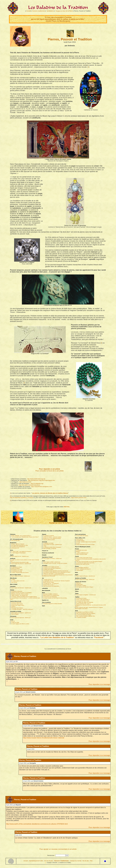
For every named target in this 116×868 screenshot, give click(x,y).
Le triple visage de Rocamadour (18, 553)
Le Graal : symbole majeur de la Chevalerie (86, 542)
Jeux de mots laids (15, 541)
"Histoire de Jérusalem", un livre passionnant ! (54, 574)
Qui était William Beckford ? (82, 568)
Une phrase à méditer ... (82, 586)
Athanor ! (78, 552)
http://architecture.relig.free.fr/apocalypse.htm (42, 480)
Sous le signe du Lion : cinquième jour (20, 556)
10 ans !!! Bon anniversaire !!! (83, 600)
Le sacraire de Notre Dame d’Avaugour (52, 547)
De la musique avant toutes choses (84, 558)
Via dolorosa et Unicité (81, 598)
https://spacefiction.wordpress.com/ (42, 487)
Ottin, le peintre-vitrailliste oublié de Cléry (85, 616)
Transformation (80, 570)
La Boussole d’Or (15, 548)
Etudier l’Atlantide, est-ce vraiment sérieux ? (21, 536)
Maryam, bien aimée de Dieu (83, 564)
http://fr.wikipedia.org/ (37, 483)
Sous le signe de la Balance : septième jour (21, 613)
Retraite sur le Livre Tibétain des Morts (52, 538)
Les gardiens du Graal (48, 543)
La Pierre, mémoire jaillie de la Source (20, 573)
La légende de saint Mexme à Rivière (85, 612)
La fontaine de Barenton (17, 591)
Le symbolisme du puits (17, 571)
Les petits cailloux (80, 541)
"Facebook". (99, 637)
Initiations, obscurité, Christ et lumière (20, 594)
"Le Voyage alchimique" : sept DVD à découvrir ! (22, 609)
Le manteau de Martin (81, 617)
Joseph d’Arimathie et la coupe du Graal (85, 545)
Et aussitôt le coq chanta (17, 570)
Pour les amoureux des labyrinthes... (51, 586)
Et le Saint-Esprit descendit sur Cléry (20, 545)
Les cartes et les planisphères (18, 547)
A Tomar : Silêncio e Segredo (18, 544)
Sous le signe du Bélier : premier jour (52, 562)
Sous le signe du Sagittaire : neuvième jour (86, 595)
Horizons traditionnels (39, 11)
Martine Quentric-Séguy (49, 582)
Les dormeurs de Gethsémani (50, 597)
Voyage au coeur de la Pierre (64, 11)
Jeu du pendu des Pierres (82, 536)
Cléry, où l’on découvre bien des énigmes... (86, 613)
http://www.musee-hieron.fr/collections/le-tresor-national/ (44, 738)
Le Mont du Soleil (15, 622)
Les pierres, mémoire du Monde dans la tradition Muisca (50, 493)
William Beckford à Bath (82, 554)
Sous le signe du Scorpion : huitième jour (21, 576)
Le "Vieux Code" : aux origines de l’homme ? (21, 552)
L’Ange (45, 546)
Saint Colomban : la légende (50, 549)
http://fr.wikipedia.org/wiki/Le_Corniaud (22, 498)
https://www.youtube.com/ (79, 498)
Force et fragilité (15, 614)
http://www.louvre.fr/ (25, 482)
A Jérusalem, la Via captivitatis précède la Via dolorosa (56, 571)
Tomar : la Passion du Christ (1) (83, 569)
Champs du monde (76, 861)
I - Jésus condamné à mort (82, 553)
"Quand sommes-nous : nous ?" (83, 604)
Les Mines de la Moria (48, 570)
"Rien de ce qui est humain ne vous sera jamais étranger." (89, 562)
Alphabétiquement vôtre (36, 861)
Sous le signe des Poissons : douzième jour (21, 564)
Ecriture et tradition (15, 569)
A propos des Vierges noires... (18, 605)
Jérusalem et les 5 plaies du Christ (51, 567)
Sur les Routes (49, 861)
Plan (91, 861)
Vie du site (86, 861)
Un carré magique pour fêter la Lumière (20, 624)
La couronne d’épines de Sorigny (84, 615)
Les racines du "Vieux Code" (83, 601)
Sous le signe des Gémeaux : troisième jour (21, 588)
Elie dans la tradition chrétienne (50, 594)
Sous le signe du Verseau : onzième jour (52, 559)
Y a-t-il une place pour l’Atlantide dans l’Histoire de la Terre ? (25, 537)
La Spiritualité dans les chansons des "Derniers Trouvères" (57, 581)
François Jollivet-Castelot (49, 540)
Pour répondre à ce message (99, 684)
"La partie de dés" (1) (48, 580)
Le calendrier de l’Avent (17, 567)
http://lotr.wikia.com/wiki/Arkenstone (30, 485)
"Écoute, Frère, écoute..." (49, 585)
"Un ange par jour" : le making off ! (51, 584)
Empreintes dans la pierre (17, 604)
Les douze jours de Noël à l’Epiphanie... (52, 568)
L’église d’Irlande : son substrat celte (19, 595)
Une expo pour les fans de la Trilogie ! (85, 587)
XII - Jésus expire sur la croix (18, 581)
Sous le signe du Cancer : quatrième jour (52, 545)
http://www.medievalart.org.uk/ (36, 479)
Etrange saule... (80, 584)
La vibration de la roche (81, 550)
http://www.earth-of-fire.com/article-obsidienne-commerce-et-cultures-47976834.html (37, 824)
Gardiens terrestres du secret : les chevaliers (21, 593)
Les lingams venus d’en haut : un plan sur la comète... (55, 563)
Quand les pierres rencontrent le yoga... (20, 562)
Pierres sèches (79, 539)
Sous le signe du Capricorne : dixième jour (21, 618)
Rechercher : (51, 855)
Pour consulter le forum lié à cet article (50, 471)
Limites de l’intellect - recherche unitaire (52, 537)
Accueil (28, 11)
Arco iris (13, 621)
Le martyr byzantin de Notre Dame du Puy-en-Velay (55, 598)
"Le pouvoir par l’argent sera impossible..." (86, 563)
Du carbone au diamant (49, 536)
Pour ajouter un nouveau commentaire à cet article (58, 849)
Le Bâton (13, 580)
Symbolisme (50, 11)
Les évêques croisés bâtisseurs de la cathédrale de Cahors (57, 572)
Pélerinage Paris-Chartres (17, 608)
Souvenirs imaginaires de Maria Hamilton (53, 604)
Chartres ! (13, 607)
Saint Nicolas (14, 582)
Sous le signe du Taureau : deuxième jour (86, 576)
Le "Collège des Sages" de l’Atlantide (85, 602)
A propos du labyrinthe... (17, 603)
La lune (78, 543)
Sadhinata (78, 583)
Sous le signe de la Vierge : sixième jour (85, 580)
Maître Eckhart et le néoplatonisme (51, 595)
